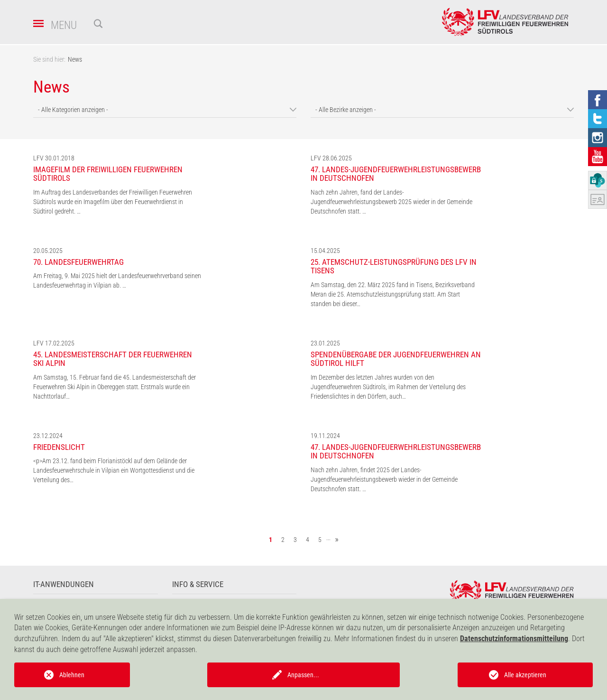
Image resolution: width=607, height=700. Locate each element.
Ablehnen (72, 675)
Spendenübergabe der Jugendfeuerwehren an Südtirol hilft (396, 359)
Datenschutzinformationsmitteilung (514, 639)
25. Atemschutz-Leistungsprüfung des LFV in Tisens (394, 266)
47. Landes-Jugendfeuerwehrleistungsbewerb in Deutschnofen (396, 174)
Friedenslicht (59, 447)
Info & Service (198, 584)
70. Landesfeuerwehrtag (78, 262)
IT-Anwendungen (64, 584)
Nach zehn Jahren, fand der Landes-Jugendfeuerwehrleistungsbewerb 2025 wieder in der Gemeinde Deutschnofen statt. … (391, 202)
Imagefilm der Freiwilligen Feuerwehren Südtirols (108, 174)
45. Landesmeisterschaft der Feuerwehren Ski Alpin (113, 359)
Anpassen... (303, 675)
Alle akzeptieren (525, 675)
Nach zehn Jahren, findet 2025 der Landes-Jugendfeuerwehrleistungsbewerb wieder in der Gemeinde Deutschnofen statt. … (384, 479)
